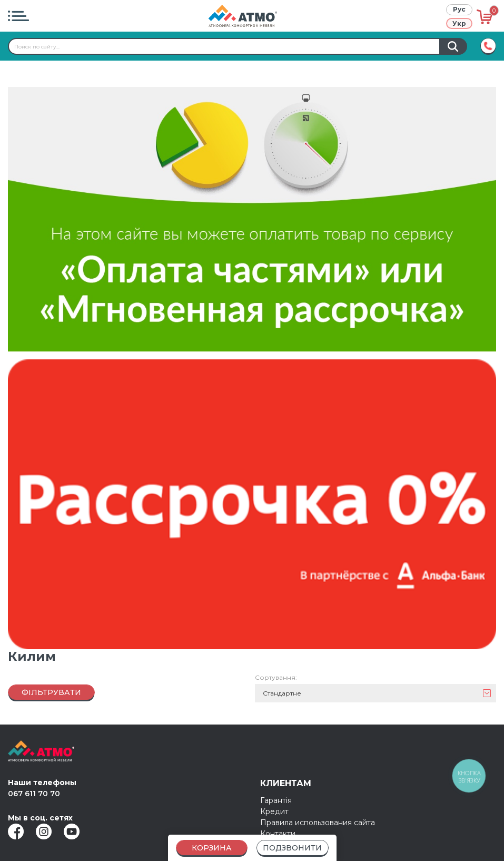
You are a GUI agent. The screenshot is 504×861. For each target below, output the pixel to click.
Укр (459, 23)
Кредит (274, 803)
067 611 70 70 (34, 785)
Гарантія (276, 792)
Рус (459, 9)
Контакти (278, 825)
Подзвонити (292, 848)
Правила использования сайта (318, 814)
